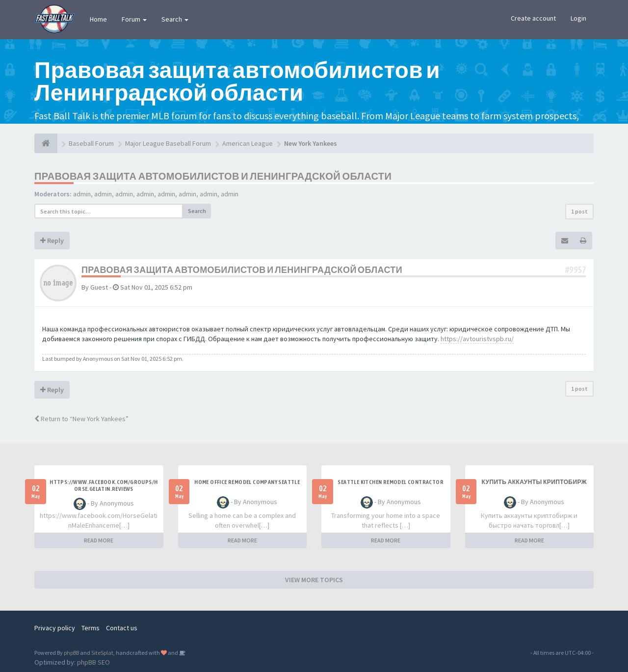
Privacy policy (55, 628)
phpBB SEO (93, 662)
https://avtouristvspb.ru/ (477, 339)
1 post (579, 211)
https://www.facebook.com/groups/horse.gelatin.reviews (104, 485)
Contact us (122, 628)
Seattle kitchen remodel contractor (391, 482)
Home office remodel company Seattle (247, 482)
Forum (134, 19)
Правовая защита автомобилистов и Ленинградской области (213, 176)
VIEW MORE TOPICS (314, 580)
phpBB (71, 653)
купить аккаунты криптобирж (534, 482)
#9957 (576, 270)
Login (578, 18)
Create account (533, 18)
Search (175, 19)
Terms (91, 628)
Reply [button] (52, 241)
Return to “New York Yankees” (81, 419)
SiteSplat (102, 653)
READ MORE (99, 540)
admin (82, 194)
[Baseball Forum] (46, 143)
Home (98, 19)
